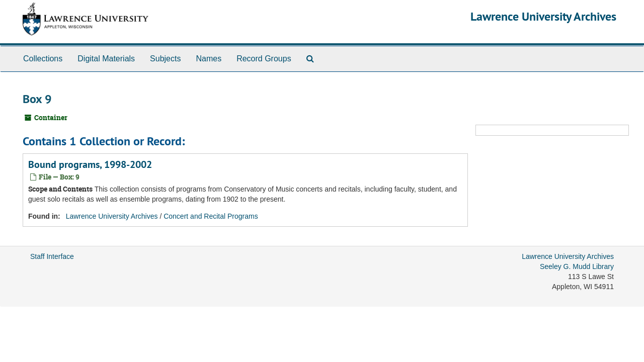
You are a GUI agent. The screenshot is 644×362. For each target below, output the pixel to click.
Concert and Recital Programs (211, 216)
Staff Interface (52, 256)
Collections (43, 59)
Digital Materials (106, 59)
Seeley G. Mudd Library (577, 266)
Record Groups (264, 59)
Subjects (165, 59)
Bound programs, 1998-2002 (90, 164)
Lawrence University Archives (543, 16)
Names (209, 59)
